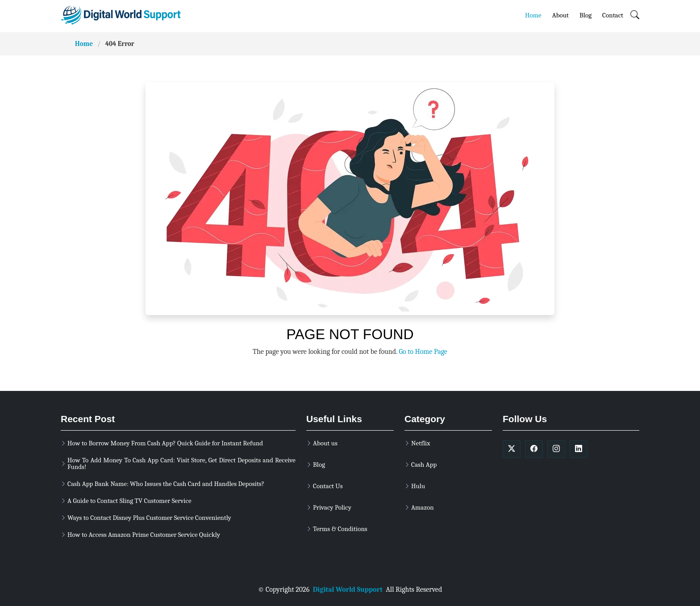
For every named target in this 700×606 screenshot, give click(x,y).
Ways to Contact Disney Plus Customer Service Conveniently (149, 518)
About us (325, 443)
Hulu (418, 486)
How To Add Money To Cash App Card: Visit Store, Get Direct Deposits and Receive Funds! (181, 464)
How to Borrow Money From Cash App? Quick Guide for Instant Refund (165, 443)
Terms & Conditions (340, 529)
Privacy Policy (332, 508)
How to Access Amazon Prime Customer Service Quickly (144, 535)
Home (533, 15)
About (560, 15)
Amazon (423, 508)
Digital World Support (348, 589)
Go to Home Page (423, 352)
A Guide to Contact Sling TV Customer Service (129, 501)
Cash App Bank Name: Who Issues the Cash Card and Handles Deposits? (166, 484)
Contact (613, 15)
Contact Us (328, 486)
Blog (585, 15)
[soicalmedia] (512, 449)
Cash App (424, 465)
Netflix (421, 443)
